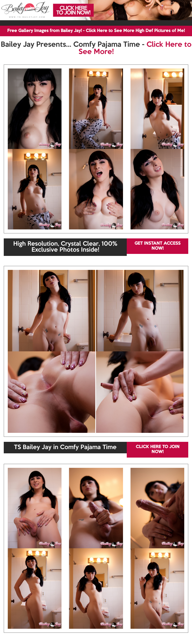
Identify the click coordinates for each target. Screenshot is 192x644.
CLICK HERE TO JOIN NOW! (158, 449)
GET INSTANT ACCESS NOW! (157, 246)
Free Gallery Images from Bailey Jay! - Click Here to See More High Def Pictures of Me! (96, 31)
